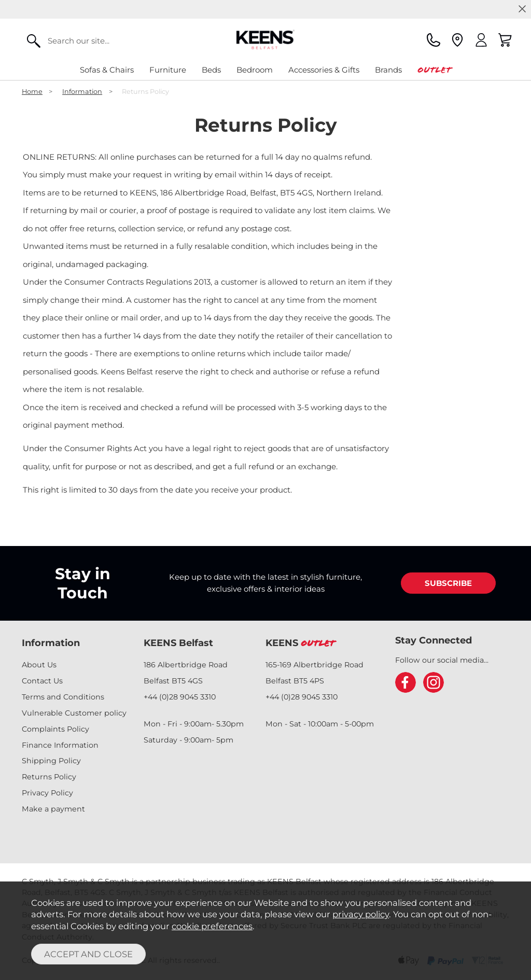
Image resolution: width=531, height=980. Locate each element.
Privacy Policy (47, 793)
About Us (39, 665)
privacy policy (361, 914)
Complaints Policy (55, 729)
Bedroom (255, 70)
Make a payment (53, 809)
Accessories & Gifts (324, 70)
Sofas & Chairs (107, 70)
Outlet (434, 70)
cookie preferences (212, 926)
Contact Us (42, 681)
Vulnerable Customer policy (74, 713)
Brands (388, 70)
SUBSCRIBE (448, 583)
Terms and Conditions (63, 697)
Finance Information (60, 745)
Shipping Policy (51, 761)
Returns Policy (49, 777)
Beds (211, 70)
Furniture (168, 70)
